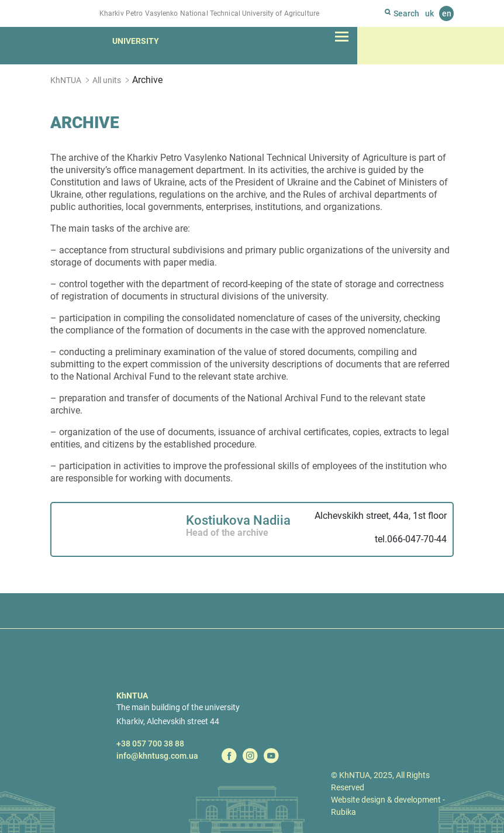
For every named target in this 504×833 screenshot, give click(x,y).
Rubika (344, 812)
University (136, 41)
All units (107, 80)
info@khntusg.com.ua (157, 756)
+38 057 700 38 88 (150, 743)
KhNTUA (66, 80)
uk (429, 13)
